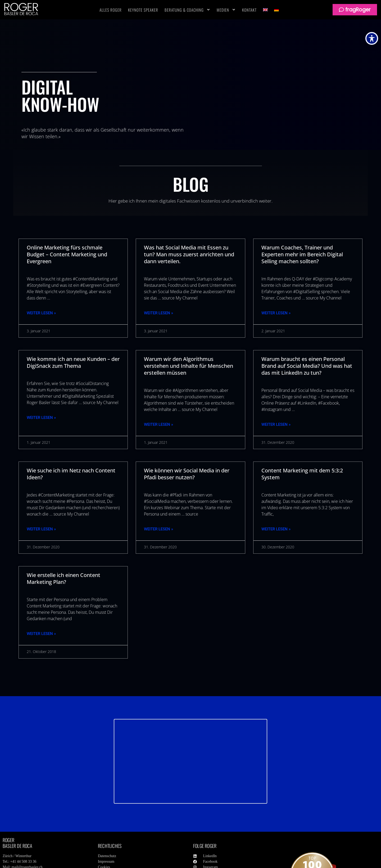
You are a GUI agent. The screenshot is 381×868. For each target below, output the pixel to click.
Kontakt (249, 10)
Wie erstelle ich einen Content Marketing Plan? (63, 578)
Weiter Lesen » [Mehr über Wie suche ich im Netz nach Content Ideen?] (41, 529)
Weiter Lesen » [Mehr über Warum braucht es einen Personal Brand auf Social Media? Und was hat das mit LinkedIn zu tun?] (276, 424)
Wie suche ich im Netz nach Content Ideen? (71, 474)
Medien (226, 10)
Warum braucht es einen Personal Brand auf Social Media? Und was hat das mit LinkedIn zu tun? (307, 366)
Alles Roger (111, 10)
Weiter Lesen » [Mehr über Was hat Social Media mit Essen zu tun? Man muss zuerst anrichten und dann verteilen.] (158, 313)
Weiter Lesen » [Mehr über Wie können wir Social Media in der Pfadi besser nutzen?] (158, 529)
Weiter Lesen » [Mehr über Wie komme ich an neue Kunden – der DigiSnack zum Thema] (41, 418)
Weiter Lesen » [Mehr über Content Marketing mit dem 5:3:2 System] (276, 529)
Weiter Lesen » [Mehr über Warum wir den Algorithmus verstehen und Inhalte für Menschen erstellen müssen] (158, 424)
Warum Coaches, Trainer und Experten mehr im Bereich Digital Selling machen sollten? (302, 254)
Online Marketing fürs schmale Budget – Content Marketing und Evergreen (67, 254)
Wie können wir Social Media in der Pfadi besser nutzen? (187, 474)
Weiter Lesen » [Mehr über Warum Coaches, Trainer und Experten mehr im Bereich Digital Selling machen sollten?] (276, 313)
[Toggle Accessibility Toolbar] (372, 38)
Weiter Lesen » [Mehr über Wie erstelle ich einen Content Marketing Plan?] (41, 634)
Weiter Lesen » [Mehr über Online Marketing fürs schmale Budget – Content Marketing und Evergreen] (41, 313)
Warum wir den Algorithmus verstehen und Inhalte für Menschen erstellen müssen (189, 366)
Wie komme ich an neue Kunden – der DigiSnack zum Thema (73, 362)
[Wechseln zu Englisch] (265, 10)
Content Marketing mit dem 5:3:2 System (302, 474)
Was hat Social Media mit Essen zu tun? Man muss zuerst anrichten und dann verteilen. (189, 254)
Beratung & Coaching (187, 10)
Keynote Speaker (143, 10)
